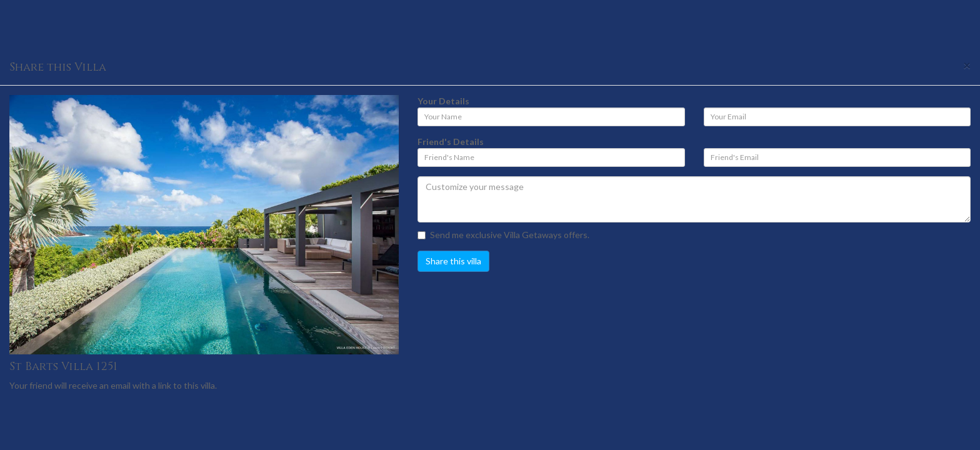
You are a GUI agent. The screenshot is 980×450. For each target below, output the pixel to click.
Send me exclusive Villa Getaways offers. (503, 235)
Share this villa (453, 261)
